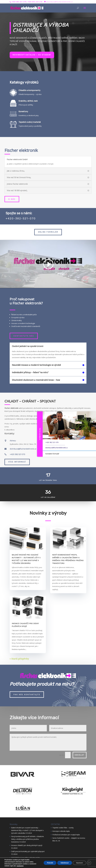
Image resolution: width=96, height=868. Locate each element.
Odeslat (80, 755)
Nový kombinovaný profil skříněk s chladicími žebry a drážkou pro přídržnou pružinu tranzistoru (28, 839)
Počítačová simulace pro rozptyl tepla (66, 835)
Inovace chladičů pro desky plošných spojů (27, 845)
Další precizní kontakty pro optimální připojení (28, 851)
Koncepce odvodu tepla (61, 831)
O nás (12, 199)
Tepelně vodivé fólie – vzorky (63, 828)
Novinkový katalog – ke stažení (32, 55)
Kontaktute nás (24, 336)
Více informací (17, 462)
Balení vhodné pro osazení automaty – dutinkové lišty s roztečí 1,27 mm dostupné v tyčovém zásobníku (27, 830)
